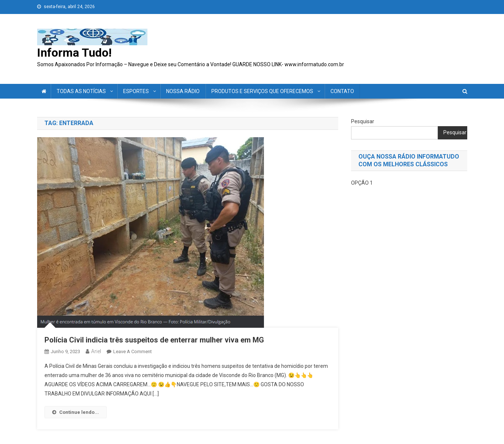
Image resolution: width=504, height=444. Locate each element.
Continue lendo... (76, 412)
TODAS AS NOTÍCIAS (81, 91)
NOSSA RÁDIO (183, 91)
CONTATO (342, 91)
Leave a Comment (133, 351)
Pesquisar (363, 121)
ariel (96, 351)
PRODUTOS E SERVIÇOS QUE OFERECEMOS (262, 91)
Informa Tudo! (74, 53)
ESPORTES (136, 91)
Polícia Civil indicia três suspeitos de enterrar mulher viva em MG (154, 340)
